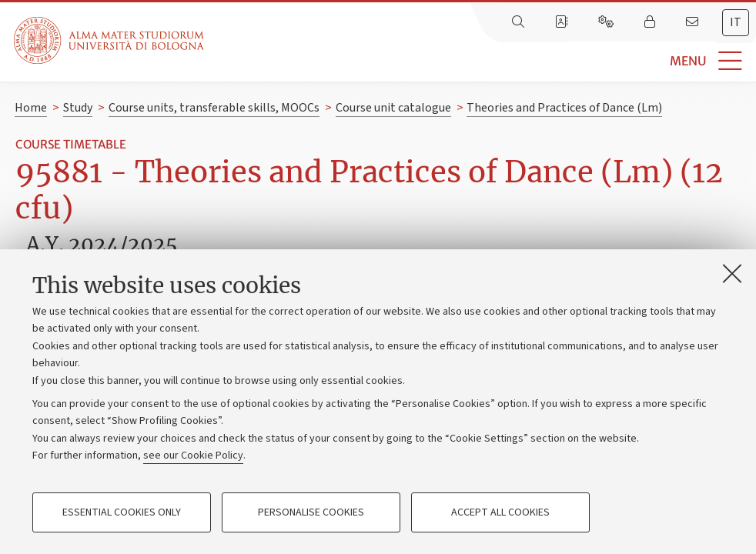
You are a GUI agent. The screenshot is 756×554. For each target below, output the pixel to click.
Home (31, 108)
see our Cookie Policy (193, 456)
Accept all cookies (500, 512)
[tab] (736, 23)
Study (78, 108)
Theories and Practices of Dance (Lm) (564, 108)
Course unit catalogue (393, 108)
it (736, 22)
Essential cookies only (122, 512)
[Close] (732, 273)
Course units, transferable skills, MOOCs (214, 108)
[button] (480, 61)
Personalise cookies (311, 512)
